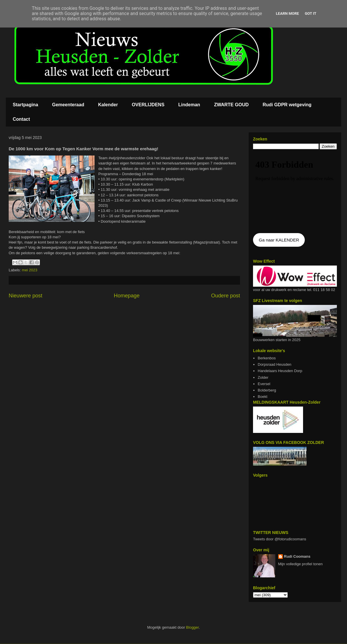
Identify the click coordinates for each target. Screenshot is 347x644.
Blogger (192, 627)
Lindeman (189, 105)
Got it (311, 13)
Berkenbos (267, 358)
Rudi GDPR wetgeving (287, 105)
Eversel (264, 384)
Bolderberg (267, 390)
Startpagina (25, 105)
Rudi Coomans (297, 556)
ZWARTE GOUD (231, 105)
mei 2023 (30, 270)
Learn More (287, 13)
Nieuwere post (25, 296)
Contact (21, 119)
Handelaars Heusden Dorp (280, 371)
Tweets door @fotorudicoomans (280, 539)
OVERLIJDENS (148, 105)
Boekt (262, 397)
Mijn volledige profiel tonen (300, 564)
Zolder (263, 377)
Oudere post (226, 296)
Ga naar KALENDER (279, 240)
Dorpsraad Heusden (274, 364)
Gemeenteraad (68, 105)
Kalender (108, 105)
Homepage (127, 296)
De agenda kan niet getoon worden (295, 192)
